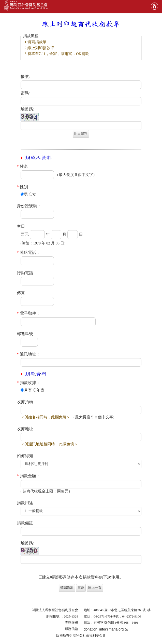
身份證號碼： (29, 206)
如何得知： (27, 456)
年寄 (39, 390)
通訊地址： (28, 354)
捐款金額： (28, 476)
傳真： (23, 293)
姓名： (24, 166)
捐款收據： (28, 383)
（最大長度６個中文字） (76, 175)
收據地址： (27, 429)
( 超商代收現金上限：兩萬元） (47, 491)
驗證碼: (27, 109)
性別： (24, 187)
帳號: (25, 77)
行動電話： (27, 273)
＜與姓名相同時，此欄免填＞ (45, 417)
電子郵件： (28, 313)
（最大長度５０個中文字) (93, 417)
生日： (23, 226)
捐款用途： (27, 503)
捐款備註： (27, 523)
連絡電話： (28, 252)
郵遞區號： (27, 334)
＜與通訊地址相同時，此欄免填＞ (49, 444)
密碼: (25, 93)
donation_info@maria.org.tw (106, 629)
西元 (25, 234)
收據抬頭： (27, 402)
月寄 (26, 390)
